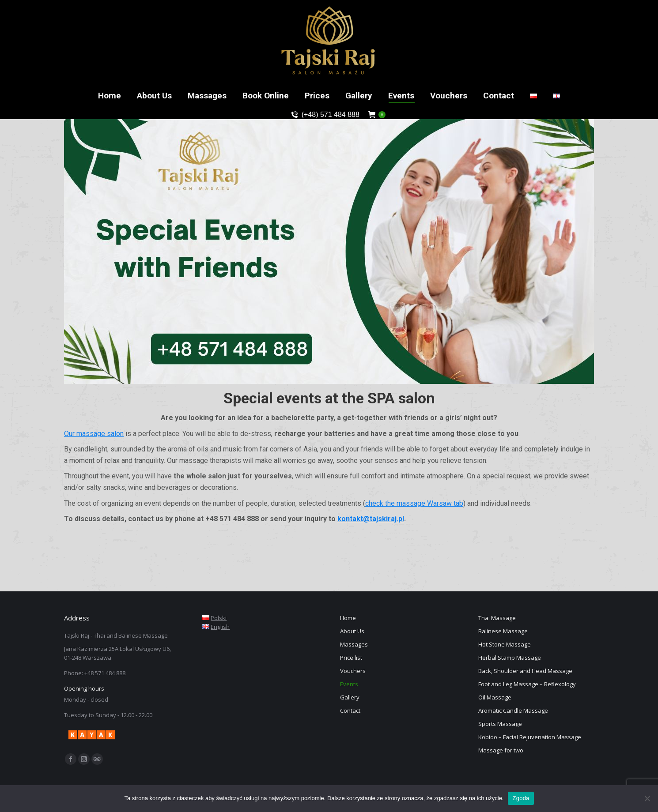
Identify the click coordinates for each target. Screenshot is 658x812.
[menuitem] (110, 96)
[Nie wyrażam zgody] (647, 798)
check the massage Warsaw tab (414, 503)
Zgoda (521, 798)
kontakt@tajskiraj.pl (371, 519)
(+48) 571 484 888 (325, 115)
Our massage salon (94, 434)
